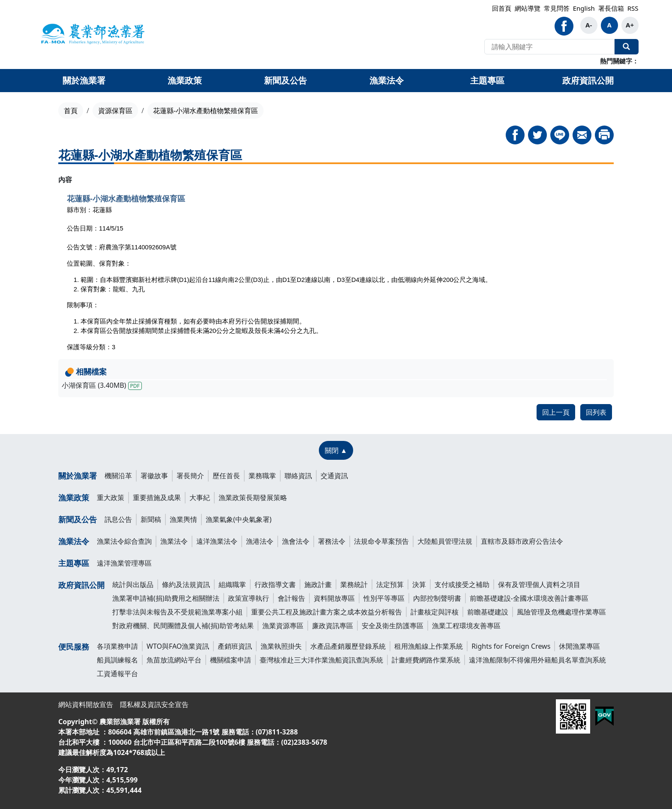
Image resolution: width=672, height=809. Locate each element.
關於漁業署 (78, 476)
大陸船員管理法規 (445, 541)
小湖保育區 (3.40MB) (102, 385)
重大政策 (111, 497)
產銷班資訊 (235, 646)
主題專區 (74, 563)
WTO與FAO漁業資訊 (178, 646)
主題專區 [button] (487, 80)
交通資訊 (334, 476)
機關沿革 (118, 476)
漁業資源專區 (283, 626)
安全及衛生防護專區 (393, 626)
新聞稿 (151, 519)
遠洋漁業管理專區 (124, 563)
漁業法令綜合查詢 (124, 541)
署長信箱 (611, 8)
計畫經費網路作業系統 (426, 660)
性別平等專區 (384, 598)
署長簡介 (190, 476)
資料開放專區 (334, 598)
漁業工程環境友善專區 (466, 626)
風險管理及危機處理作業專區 (561, 612)
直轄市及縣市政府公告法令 (522, 541)
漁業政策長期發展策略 (253, 497)
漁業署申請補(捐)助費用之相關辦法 (166, 598)
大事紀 (200, 497)
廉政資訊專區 (333, 626)
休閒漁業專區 (579, 646)
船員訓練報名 (117, 660)
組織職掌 (232, 584)
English (584, 8)
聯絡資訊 (298, 476)
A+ (630, 25)
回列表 (596, 412)
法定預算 (390, 584)
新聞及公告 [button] (285, 80)
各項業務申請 (117, 646)
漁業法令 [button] (387, 80)
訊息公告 (118, 519)
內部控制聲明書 (437, 598)
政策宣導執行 (249, 598)
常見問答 (557, 8)
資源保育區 (115, 111)
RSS (633, 8)
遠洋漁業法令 (217, 541)
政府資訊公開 (81, 585)
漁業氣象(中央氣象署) (239, 519)
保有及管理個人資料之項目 (539, 584)
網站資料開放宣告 (86, 704)
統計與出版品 (133, 584)
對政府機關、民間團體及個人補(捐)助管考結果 (183, 626)
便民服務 (74, 647)
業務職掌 (262, 476)
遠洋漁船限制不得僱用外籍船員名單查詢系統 (537, 660)
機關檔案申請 (231, 660)
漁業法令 (74, 541)
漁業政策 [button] (185, 80)
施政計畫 (318, 584)
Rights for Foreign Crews (511, 646)
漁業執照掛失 (281, 646)
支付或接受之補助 (462, 584)
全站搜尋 (627, 47)
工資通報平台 (117, 674)
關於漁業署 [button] (84, 80)
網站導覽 (528, 8)
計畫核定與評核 (435, 612)
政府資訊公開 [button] (588, 80)
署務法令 (332, 541)
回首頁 (502, 8)
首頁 (71, 111)
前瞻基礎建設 (488, 612)
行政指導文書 (275, 584)
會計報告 (291, 598)
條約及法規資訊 (186, 584)
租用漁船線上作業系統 (429, 646)
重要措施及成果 (157, 497)
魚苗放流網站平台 (174, 660)
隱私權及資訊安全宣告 (154, 704)
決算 (419, 584)
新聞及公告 (78, 519)
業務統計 (354, 584)
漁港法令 (260, 541)
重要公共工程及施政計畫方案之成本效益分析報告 (327, 612)
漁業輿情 (183, 519)
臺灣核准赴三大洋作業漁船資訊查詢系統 (321, 660)
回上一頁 (556, 412)
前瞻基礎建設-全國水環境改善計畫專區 (529, 598)
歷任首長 (226, 476)
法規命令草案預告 (381, 541)
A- (589, 25)
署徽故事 (154, 476)
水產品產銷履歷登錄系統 (348, 646)
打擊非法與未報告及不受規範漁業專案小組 (177, 612)
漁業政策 (74, 497)
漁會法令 (296, 541)
